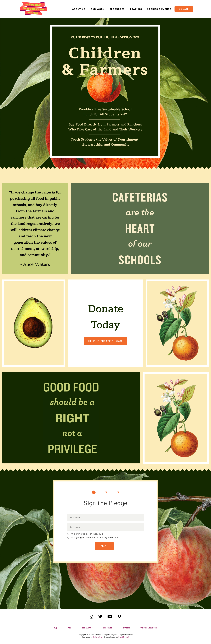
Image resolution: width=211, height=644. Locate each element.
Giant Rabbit (124, 637)
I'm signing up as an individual (87, 534)
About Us (79, 9)
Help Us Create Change (106, 341)
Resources (117, 9)
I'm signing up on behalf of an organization (94, 537)
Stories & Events (159, 9)
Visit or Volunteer (149, 628)
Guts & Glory (98, 637)
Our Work (98, 9)
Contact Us (87, 628)
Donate (184, 9)
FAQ (55, 628)
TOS (69, 628)
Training (136, 9)
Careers (126, 628)
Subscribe (108, 628)
